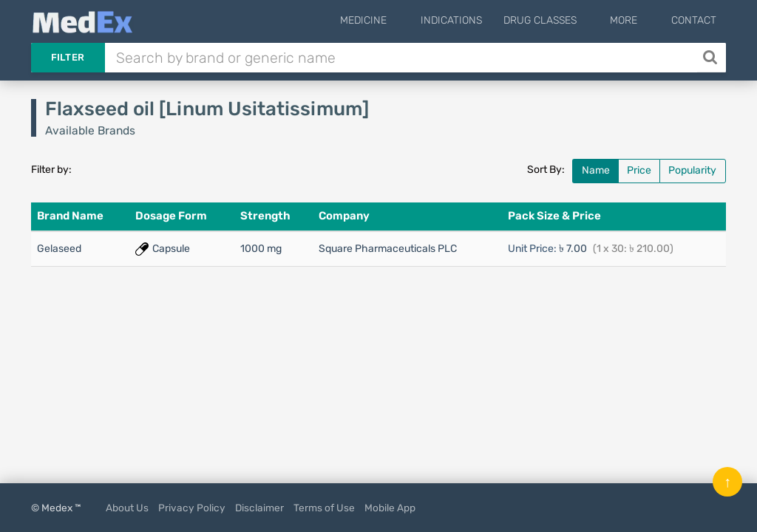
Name (596, 170)
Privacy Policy (192, 508)
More (636, 20)
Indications (476, 20)
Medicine (400, 20)
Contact (694, 20)
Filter (68, 57)
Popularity (692, 170)
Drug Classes (564, 20)
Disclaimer (259, 508)
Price (639, 170)
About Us (127, 508)
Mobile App (390, 508)
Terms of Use (324, 508)
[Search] (712, 58)
